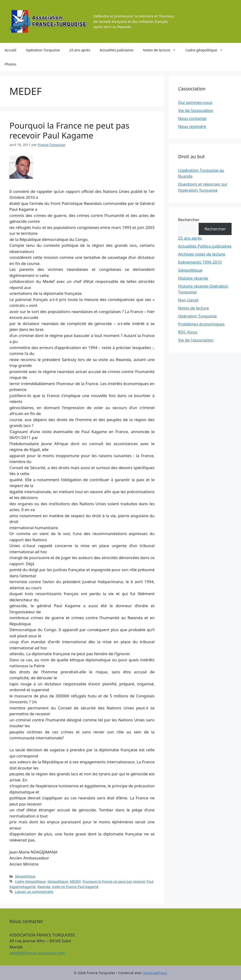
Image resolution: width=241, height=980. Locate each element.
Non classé (188, 300)
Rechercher (189, 220)
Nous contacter (193, 118)
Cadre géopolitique (207, 50)
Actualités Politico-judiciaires (205, 246)
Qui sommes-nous (195, 102)
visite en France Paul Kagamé (75, 887)
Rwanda (44, 887)
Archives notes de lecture (202, 254)
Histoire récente (193, 278)
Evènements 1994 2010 (200, 262)
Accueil (10, 50)
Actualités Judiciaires (117, 50)
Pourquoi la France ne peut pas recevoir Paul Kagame (69, 130)
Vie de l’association (196, 110)
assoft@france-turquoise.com (37, 953)
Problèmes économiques (201, 324)
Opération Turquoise (43, 50)
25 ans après (80, 50)
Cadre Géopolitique (30, 881)
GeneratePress (155, 973)
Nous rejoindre (192, 126)
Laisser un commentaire (34, 892)
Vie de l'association (196, 340)
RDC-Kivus (188, 332)
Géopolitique (25, 876)
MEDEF (75, 881)
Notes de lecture (162, 50)
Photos (10, 64)
